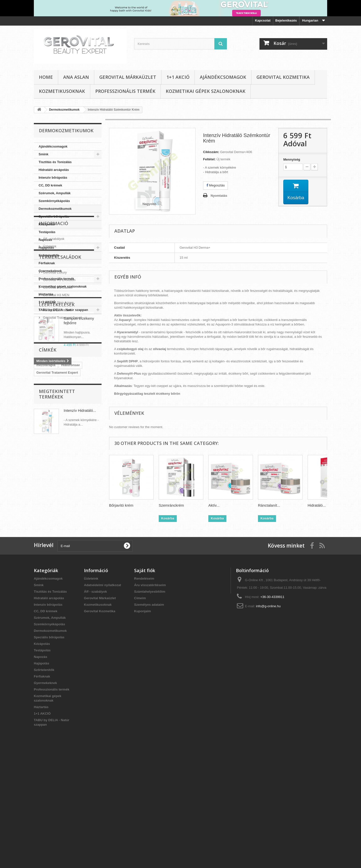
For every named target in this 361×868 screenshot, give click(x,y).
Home (46, 77)
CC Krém (43, 566)
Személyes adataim (149, 716)
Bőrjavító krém (121, 505)
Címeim (140, 710)
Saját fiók (145, 682)
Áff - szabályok (53, 342)
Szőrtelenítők (49, 255)
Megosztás (215, 185)
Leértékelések (57, 446)
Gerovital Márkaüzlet (128, 77)
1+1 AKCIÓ (178, 77)
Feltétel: (209, 159)
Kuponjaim (143, 723)
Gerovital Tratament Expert (62, 427)
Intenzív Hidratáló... (80, 605)
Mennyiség (292, 159)
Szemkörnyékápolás (54, 201)
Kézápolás (47, 224)
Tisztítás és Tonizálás (55, 162)
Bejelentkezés (286, 20)
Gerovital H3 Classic (57, 397)
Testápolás (47, 232)
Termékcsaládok (60, 369)
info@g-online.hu (268, 718)
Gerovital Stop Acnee (58, 412)
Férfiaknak (47, 263)
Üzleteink (49, 350)
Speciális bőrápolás (54, 216)
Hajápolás (46, 248)
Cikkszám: (211, 152)
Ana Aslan (76, 77)
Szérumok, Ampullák (55, 193)
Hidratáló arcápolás (54, 170)
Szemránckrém (171, 505)
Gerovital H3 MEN (56, 405)
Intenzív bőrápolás (53, 178)
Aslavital (63, 566)
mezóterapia (46, 536)
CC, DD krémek (50, 185)
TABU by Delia (48, 559)
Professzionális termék (125, 91)
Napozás (45, 240)
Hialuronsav (70, 536)
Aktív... (214, 505)
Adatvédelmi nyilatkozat (103, 697)
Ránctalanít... (269, 505)
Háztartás (46, 294)
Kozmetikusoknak (62, 91)
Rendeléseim (144, 690)
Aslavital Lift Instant (57, 420)
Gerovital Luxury (54, 382)
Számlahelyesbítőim (150, 703)
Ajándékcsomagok (223, 77)
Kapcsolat (263, 20)
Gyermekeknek (50, 271)
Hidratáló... (317, 505)
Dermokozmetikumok (55, 209)
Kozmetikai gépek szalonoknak (206, 91)
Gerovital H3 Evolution (59, 390)
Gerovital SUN (86, 566)
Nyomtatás (219, 196)
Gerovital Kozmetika (283, 77)
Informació (54, 329)
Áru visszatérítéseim (150, 697)
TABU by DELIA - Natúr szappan (63, 310)
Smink (43, 154)
